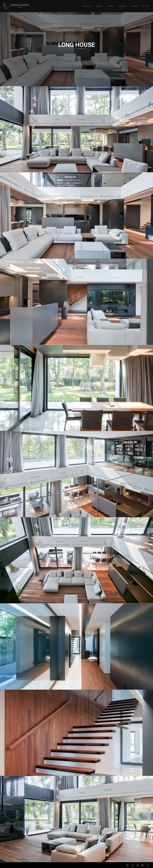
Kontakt (135, 6)
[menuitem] (143, 6)
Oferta (110, 6)
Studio (99, 6)
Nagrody (123, 6)
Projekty (87, 6)
